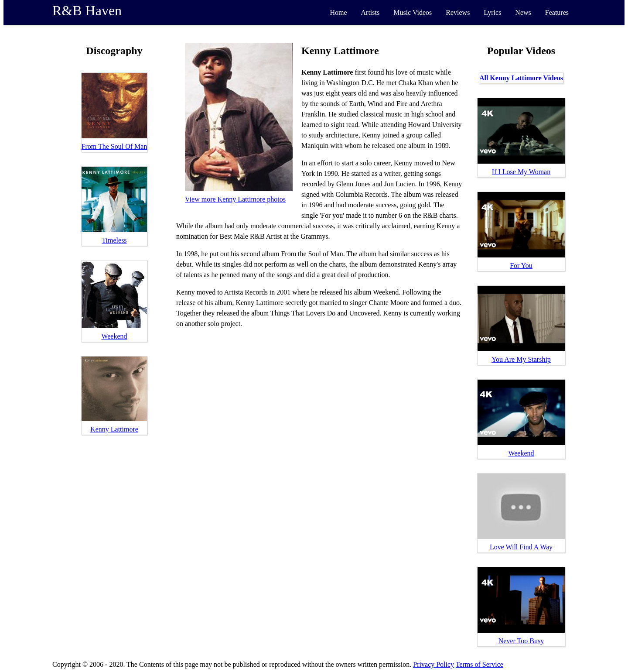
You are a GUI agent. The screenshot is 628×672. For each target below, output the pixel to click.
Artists (370, 12)
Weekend (114, 336)
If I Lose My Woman (521, 172)
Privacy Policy (433, 664)
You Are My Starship (521, 359)
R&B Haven (87, 10)
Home (338, 12)
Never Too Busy (521, 641)
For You (521, 266)
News (523, 12)
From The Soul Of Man (114, 146)
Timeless (114, 240)
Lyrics (492, 12)
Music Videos (413, 12)
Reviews (458, 12)
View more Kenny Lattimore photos (235, 199)
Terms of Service (480, 664)
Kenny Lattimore (114, 429)
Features (557, 12)
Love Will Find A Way (521, 547)
